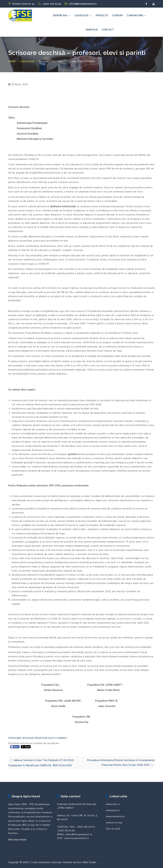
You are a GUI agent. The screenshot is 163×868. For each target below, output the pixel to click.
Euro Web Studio (87, 862)
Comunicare (137, 16)
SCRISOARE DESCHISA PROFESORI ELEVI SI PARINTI (38, 738)
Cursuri (117, 15)
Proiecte (102, 15)
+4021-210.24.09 (50, 4)
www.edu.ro (113, 804)
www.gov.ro (113, 810)
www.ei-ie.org (114, 823)
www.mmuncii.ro (115, 816)
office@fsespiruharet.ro (81, 4)
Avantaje (92, 30)
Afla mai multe (19, 840)
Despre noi (62, 16)
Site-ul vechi (113, 829)
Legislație (83, 16)
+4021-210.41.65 (66, 831)
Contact (108, 30)
